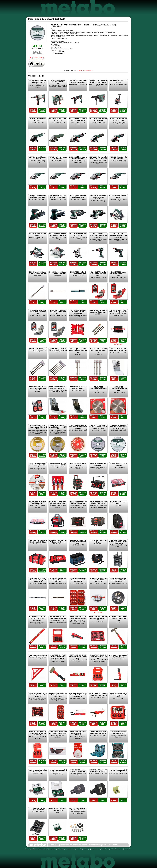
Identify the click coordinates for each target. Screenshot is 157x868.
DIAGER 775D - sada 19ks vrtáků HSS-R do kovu (98, 274)
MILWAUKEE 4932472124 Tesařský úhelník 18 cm (38, 656)
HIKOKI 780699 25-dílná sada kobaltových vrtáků (78, 388)
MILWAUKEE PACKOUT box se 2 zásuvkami (78, 503)
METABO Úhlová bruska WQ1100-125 (98, 120)
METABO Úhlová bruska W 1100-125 (58, 120)
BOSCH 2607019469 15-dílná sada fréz (58, 809)
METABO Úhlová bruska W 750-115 (38, 120)
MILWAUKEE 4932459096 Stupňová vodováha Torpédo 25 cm (78, 657)
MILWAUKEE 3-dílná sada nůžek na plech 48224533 (58, 464)
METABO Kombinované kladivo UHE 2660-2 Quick (38, 82)
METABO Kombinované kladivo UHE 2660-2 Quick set (58, 82)
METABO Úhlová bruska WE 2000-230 (38, 158)
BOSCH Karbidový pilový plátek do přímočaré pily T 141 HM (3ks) (38, 580)
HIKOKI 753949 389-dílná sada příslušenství (38, 771)
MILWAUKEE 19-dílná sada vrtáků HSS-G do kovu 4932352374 (78, 312)
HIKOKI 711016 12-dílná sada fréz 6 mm (118, 771)
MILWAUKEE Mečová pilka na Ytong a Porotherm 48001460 (58, 580)
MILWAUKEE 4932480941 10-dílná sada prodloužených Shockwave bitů (78, 695)
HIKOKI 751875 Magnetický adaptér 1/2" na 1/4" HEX (78, 771)
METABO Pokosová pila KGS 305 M (78, 235)
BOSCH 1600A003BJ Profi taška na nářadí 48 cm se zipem (78, 542)
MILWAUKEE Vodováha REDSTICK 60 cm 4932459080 (38, 619)
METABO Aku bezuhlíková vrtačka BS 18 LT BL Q (98, 235)
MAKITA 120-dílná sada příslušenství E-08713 (118, 733)
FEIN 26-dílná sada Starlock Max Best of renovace (78, 809)
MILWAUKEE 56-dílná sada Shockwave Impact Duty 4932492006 (78, 580)
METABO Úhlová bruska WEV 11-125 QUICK (78, 120)
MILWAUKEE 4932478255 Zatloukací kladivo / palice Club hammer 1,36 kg (58, 657)
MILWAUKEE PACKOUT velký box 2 (98, 464)
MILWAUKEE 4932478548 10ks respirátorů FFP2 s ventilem (78, 733)
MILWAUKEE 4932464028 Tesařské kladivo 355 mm (118, 619)
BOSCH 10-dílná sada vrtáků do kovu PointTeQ (118, 350)
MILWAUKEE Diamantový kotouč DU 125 (98, 389)
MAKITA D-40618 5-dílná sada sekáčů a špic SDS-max (118, 311)
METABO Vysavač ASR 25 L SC (118, 81)
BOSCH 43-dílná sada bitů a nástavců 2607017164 (38, 809)
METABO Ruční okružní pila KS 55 (38, 235)
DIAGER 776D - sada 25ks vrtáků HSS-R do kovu (118, 274)
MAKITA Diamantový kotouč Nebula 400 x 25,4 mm (58, 427)
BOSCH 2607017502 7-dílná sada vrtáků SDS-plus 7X (58, 388)
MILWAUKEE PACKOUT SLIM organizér (38, 503)
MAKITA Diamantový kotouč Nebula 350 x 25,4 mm (38, 427)
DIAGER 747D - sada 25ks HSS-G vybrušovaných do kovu (58, 312)
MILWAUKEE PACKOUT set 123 (78, 464)
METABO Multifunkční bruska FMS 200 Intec (38, 196)
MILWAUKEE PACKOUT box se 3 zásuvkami (98, 503)
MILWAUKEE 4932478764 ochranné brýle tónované (58, 733)
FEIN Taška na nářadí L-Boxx (98, 541)
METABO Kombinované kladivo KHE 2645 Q (78, 81)
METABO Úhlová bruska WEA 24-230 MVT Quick (98, 158)
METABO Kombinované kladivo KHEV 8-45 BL (98, 81)
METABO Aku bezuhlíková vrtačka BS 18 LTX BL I (118, 235)
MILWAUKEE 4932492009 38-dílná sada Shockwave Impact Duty (58, 695)
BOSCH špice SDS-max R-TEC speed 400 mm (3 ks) (78, 350)
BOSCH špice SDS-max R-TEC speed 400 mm (58, 273)
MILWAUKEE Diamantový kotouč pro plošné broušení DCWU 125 (78, 427)
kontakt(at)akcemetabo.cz (85, 71)
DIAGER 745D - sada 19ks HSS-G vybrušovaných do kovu (38, 312)
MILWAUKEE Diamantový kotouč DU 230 (118, 389)
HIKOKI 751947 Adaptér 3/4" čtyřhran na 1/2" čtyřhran (98, 771)
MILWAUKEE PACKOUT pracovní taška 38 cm (58, 503)
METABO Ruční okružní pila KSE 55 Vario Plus (58, 235)
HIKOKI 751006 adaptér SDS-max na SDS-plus (78, 273)
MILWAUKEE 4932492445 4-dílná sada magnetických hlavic (118, 695)
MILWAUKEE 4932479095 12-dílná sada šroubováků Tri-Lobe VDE (38, 695)
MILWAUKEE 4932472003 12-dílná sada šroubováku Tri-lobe (98, 618)
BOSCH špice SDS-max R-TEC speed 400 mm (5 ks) (98, 350)
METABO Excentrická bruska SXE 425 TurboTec (98, 197)
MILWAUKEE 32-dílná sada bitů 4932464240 (58, 618)
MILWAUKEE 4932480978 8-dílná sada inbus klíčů (98, 694)
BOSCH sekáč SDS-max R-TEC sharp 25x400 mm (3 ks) (38, 349)
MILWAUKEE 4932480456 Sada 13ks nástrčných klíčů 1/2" (98, 657)
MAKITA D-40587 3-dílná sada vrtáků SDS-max (98, 311)
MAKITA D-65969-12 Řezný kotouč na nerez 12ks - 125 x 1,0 (38, 465)
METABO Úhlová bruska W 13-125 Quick (118, 120)
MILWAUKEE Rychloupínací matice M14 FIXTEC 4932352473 (98, 580)
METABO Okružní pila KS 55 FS (118, 196)
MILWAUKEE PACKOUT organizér (118, 464)
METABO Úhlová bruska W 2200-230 (58, 158)
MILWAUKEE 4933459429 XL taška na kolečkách (38, 541)
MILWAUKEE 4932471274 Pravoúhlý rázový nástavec (78, 618)
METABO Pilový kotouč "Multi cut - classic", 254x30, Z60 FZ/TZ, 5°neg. (118, 427)
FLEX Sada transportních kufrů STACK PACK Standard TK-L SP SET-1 (118, 542)
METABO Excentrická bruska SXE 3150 (78, 196)
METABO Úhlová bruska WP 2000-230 (118, 158)
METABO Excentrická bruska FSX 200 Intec (58, 196)
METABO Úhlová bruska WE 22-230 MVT (78, 158)
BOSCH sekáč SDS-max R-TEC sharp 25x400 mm (38, 273)
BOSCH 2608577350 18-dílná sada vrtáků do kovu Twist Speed (38, 388)
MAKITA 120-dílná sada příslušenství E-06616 (98, 733)
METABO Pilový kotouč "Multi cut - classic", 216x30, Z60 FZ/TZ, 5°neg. (98, 427)
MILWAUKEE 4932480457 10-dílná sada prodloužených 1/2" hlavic (38, 733)
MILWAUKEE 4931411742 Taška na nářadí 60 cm (58, 541)
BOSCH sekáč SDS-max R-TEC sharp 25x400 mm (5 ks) (58, 349)
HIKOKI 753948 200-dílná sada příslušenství (58, 771)
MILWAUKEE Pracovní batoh (118, 503)
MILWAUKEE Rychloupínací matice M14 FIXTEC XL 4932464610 (118, 580)
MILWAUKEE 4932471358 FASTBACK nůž (118, 656)
